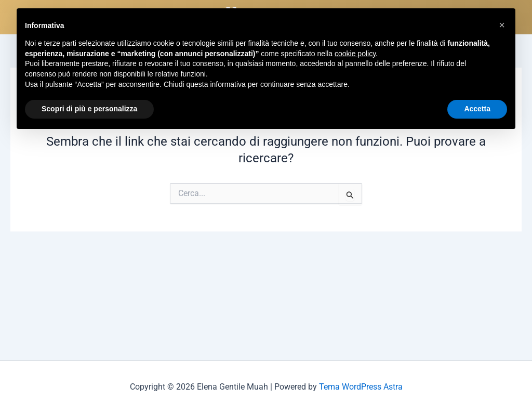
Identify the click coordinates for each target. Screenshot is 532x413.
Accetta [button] (477, 109)
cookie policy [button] (355, 54)
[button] (502, 25)
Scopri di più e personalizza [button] (89, 109)
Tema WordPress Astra (361, 387)
